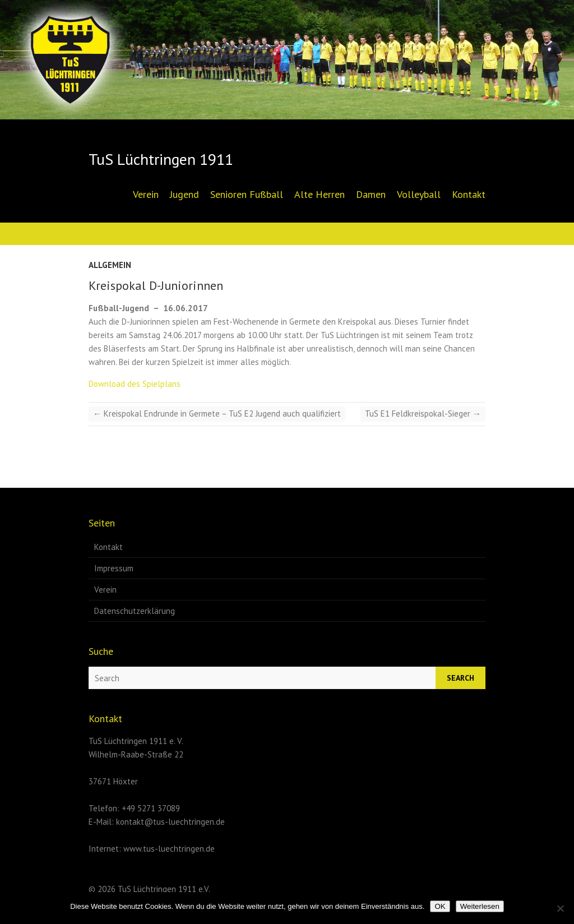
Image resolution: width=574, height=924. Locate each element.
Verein (146, 194)
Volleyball (419, 194)
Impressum (114, 568)
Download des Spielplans (135, 384)
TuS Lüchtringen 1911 (161, 159)
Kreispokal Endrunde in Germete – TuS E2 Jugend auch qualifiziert (217, 414)
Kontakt (469, 194)
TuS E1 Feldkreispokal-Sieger (423, 414)
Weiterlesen (480, 906)
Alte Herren (320, 194)
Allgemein (110, 265)
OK (440, 906)
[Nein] (560, 908)
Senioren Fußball (247, 194)
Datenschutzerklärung (135, 611)
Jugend (184, 194)
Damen (371, 194)
